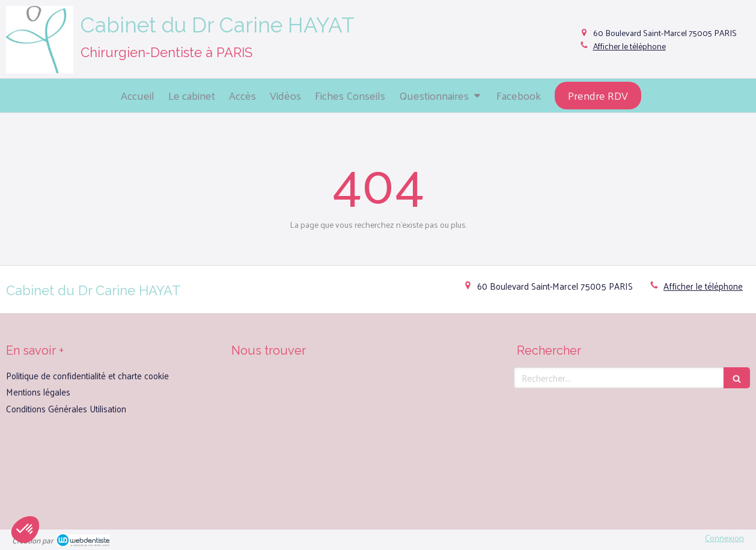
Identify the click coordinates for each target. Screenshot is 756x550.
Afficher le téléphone (629, 46)
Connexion (724, 538)
